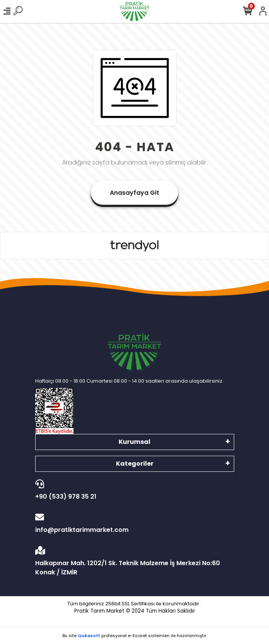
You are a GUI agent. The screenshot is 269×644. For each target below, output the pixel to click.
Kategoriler (135, 464)
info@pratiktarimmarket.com (133, 523)
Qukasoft (89, 636)
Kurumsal (134, 442)
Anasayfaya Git (134, 193)
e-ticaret (137, 636)
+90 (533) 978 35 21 (133, 490)
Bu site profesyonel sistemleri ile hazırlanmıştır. (135, 636)
